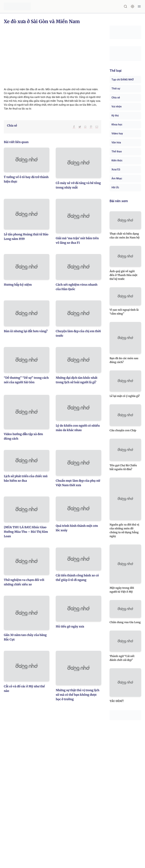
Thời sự (116, 89)
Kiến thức (117, 160)
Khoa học (117, 125)
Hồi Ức (115, 187)
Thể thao (117, 151)
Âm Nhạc (117, 178)
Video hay (117, 134)
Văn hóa (116, 142)
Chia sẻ (116, 98)
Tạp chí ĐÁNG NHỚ (123, 80)
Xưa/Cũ (116, 169)
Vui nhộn (117, 107)
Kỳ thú (115, 116)
